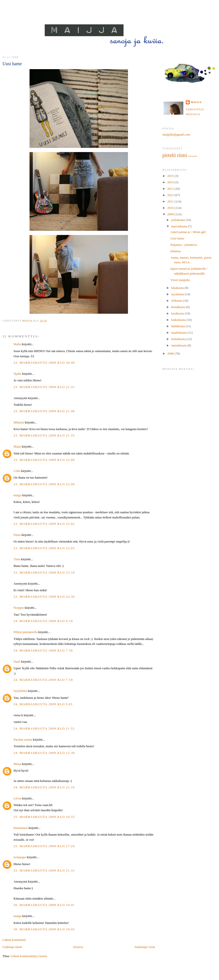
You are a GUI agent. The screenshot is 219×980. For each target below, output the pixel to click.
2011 (171, 201)
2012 (171, 195)
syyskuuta (178, 294)
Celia (17, 471)
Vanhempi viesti (145, 947)
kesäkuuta (178, 313)
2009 (171, 214)
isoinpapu (20, 857)
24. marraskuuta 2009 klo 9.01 (43, 704)
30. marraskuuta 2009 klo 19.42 (44, 929)
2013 (171, 189)
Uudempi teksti (12, 947)
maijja (18, 495)
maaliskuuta (179, 333)
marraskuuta (180, 226)
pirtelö (169, 155)
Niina (17, 535)
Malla (17, 344)
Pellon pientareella (25, 632)
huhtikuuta (179, 326)
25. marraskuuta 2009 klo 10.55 (44, 817)
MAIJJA (110, 20)
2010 (171, 208)
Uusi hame (177, 238)
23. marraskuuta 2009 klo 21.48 (44, 411)
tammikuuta (179, 345)
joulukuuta (179, 220)
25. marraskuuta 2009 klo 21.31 (44, 870)
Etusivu (78, 947)
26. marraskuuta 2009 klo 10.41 (44, 905)
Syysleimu (20, 691)
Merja (17, 764)
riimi (182, 155)
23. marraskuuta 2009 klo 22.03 (44, 548)
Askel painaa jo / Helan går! (188, 232)
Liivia (17, 798)
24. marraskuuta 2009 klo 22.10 (44, 787)
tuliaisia (175, 251)
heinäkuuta (179, 307)
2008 (171, 353)
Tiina (17, 559)
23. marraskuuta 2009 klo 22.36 (44, 597)
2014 (171, 182)
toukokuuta (179, 320)
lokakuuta (178, 288)
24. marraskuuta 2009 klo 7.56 (43, 650)
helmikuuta (179, 339)
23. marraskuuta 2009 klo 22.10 (44, 572)
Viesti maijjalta (180, 280)
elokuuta (177, 301)
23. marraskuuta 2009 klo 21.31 (44, 387)
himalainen (21, 828)
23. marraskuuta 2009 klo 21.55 (44, 435)
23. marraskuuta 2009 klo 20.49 (44, 363)
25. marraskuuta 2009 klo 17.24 (44, 846)
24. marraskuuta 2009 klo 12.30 (44, 753)
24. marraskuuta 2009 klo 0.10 (43, 621)
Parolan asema (23, 739)
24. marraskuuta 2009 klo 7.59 (43, 680)
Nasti (17, 661)
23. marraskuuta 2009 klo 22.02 (44, 524)
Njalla (17, 374)
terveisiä (193, 156)
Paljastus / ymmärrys (184, 245)
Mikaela (19, 422)
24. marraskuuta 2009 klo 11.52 (44, 728)
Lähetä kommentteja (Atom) (29, 956)
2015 (171, 176)
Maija (17, 446)
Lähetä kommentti (14, 940)
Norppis (19, 608)
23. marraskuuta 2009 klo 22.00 (44, 460)
